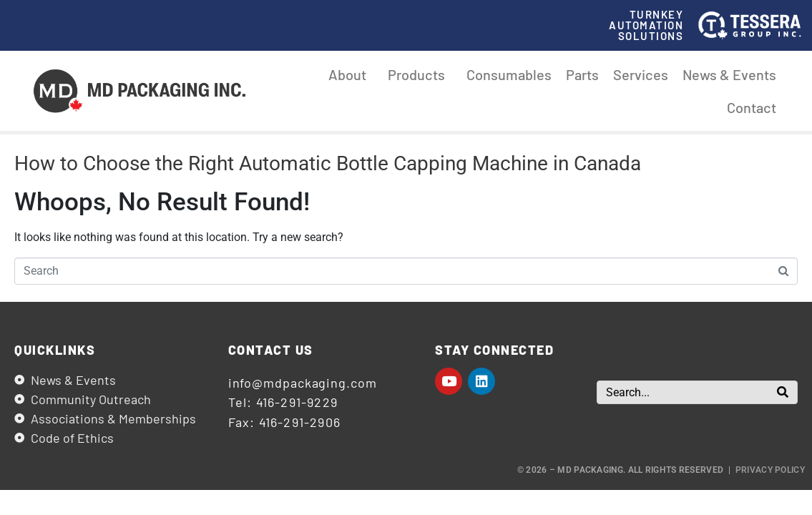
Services (641, 74)
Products (420, 74)
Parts (582, 74)
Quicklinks (55, 350)
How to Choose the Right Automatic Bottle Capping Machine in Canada (328, 163)
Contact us (271, 350)
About (351, 74)
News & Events (729, 74)
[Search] (783, 392)
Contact (752, 107)
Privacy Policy (770, 470)
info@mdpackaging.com (303, 383)
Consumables (509, 74)
